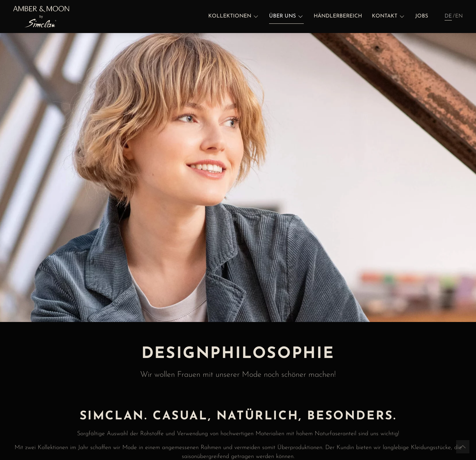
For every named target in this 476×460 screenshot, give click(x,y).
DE (448, 16)
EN (459, 16)
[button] (234, 17)
